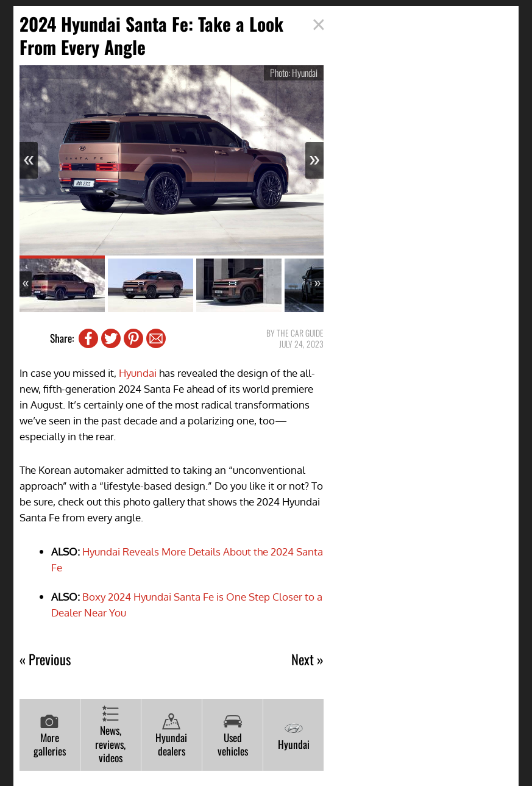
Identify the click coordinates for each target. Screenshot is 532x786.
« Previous (45, 659)
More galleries (50, 736)
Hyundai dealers (171, 736)
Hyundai (138, 373)
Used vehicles (233, 736)
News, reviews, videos (110, 735)
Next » (307, 659)
